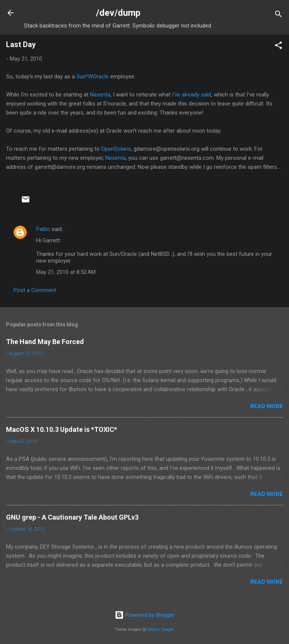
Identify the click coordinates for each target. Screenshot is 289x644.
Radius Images (161, 629)
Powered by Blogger (145, 615)
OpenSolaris (116, 149)
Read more (267, 406)
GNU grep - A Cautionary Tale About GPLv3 (72, 517)
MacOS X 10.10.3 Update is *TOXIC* (62, 429)
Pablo (43, 229)
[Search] (278, 15)
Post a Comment (35, 290)
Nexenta (100, 95)
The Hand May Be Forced (45, 342)
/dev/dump (118, 13)
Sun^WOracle (93, 76)
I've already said (192, 95)
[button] (278, 47)
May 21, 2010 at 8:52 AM (66, 272)
